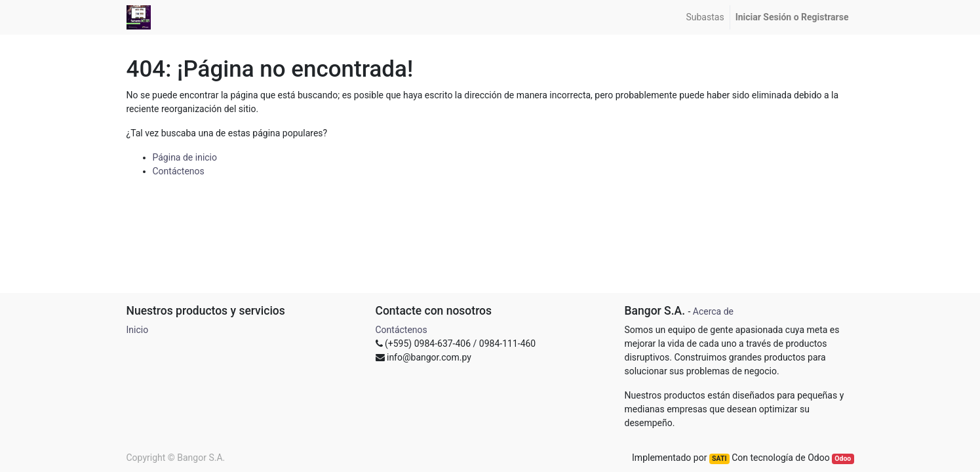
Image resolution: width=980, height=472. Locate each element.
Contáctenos (179, 171)
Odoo (843, 459)
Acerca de (713, 311)
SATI (719, 459)
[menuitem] (705, 17)
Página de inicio (185, 157)
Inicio (138, 330)
